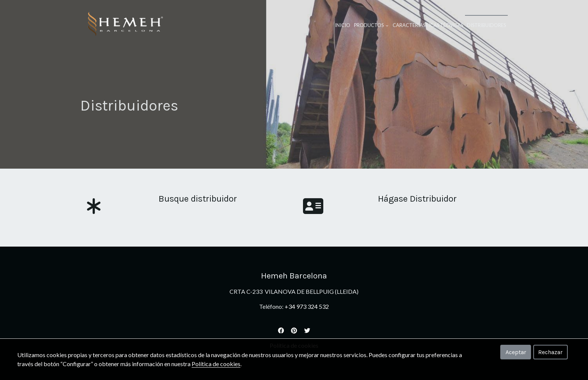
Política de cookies (216, 364)
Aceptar (516, 352)
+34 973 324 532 (307, 306)
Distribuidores (486, 25)
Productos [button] (371, 25)
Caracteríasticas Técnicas (428, 25)
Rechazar (550, 352)
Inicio (343, 25)
